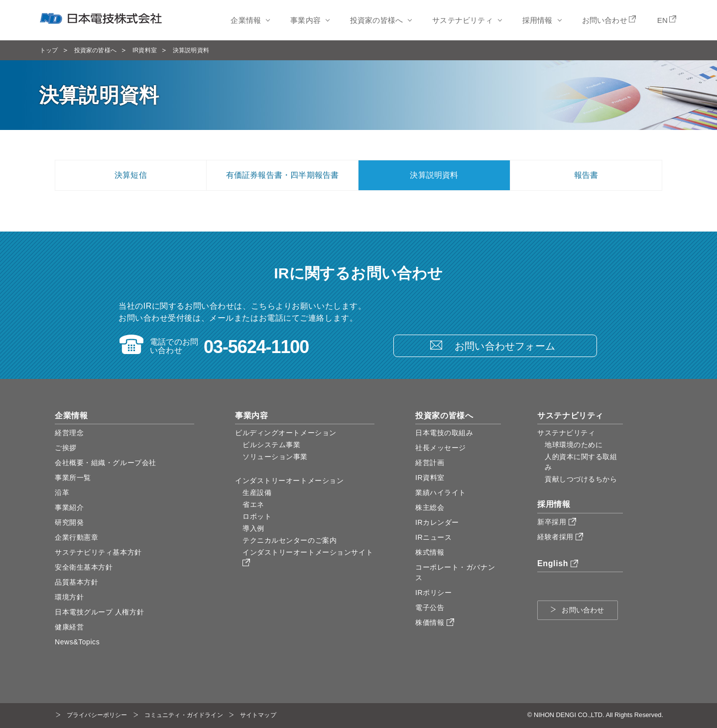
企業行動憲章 (76, 537)
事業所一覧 (73, 478)
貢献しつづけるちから (581, 479)
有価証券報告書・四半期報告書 (283, 175)
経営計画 (430, 463)
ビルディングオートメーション (286, 433)
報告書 (586, 175)
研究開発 (69, 522)
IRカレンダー (437, 522)
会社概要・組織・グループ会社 (106, 463)
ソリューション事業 (275, 457)
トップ (49, 50)
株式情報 (430, 552)
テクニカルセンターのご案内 (290, 540)
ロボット (257, 516)
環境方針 (69, 597)
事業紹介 (69, 507)
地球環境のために (574, 445)
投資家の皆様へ (376, 20)
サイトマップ (258, 715)
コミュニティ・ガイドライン (184, 715)
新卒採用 (557, 522)
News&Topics (77, 642)
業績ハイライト (441, 492)
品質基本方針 (76, 582)
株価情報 (435, 622)
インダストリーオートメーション (289, 481)
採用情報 (538, 20)
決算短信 (131, 175)
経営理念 (69, 433)
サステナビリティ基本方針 (98, 552)
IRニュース (433, 537)
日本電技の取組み (444, 433)
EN (662, 20)
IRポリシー (433, 593)
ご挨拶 (66, 448)
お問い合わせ (605, 20)
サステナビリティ (463, 20)
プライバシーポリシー (97, 715)
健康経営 (69, 627)
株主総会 (430, 507)
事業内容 (305, 20)
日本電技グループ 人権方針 (99, 612)
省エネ (253, 504)
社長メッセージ (441, 448)
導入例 (253, 528)
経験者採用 (560, 537)
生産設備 (257, 492)
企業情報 (246, 20)
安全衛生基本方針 (84, 567)
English (558, 563)
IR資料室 (145, 50)
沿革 (62, 492)
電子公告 (430, 607)
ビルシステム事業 (271, 445)
